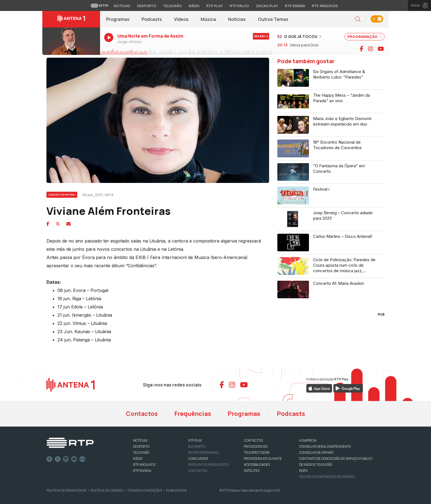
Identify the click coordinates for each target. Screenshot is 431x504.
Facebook (49, 459)
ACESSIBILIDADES (257, 465)
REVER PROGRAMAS (203, 453)
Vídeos (181, 19)
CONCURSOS (198, 459)
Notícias (237, 19)
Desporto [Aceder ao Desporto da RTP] (147, 6)
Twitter (58, 459)
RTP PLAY (195, 440)
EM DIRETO (197, 446)
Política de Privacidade (67, 490)
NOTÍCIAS (140, 440)
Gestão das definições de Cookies (327, 477)
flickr (82, 459)
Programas (118, 19)
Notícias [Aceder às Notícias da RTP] (122, 6)
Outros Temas (273, 19)
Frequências (193, 414)
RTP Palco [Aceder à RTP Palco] (239, 6)
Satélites (252, 471)
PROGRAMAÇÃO (364, 37)
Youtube (74, 459)
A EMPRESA (308, 440)
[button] (358, 19)
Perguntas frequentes (208, 465)
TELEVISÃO (141, 453)
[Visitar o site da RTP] (100, 5)
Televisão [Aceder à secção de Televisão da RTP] (172, 6)
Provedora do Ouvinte (263, 459)
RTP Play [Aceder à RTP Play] (215, 6)
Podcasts (152, 19)
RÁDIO (138, 459)
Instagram (66, 459)
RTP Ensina (142, 471)
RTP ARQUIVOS (144, 465)
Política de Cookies (107, 490)
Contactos (142, 414)
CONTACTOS (253, 440)
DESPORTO (141, 446)
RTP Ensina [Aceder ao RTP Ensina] (295, 6)
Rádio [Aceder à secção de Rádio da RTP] (194, 6)
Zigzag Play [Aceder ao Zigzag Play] (267, 6)
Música (208, 19)
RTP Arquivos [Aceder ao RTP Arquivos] (325, 6)
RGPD (303, 471)
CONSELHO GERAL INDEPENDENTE (325, 446)
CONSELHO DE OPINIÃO (316, 453)
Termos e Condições (145, 490)
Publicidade (176, 490)
